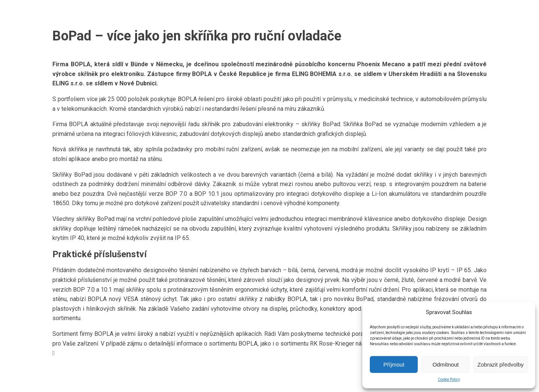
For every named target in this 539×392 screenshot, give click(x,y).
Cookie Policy (449, 379)
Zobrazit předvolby (501, 364)
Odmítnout (445, 364)
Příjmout (394, 364)
